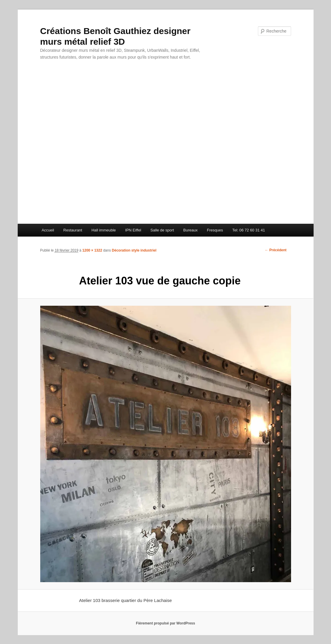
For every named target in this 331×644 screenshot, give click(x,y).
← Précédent (276, 250)
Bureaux (190, 230)
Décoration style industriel (134, 250)
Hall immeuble (104, 230)
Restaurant (73, 230)
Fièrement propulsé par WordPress (166, 623)
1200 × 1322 (92, 250)
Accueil (48, 230)
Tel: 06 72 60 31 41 (249, 230)
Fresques (215, 230)
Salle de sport (162, 230)
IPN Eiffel (133, 230)
